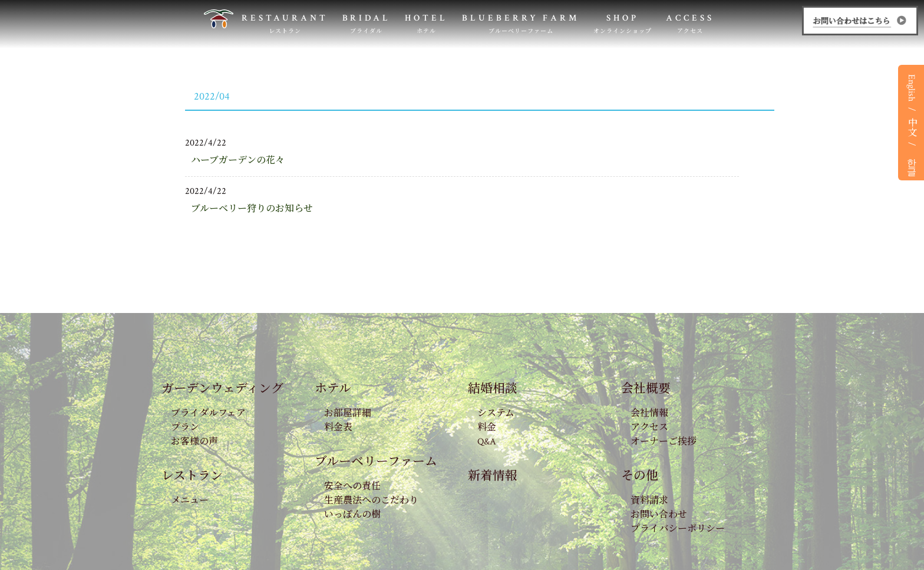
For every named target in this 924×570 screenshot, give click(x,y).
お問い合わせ (659, 515)
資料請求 (649, 501)
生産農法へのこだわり (371, 501)
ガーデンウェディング (222, 389)
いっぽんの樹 (352, 515)
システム (496, 414)
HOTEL (426, 24)
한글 (911, 162)
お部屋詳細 (348, 414)
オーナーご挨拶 (664, 442)
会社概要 (646, 389)
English (911, 88)
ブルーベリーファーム (376, 462)
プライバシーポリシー (678, 529)
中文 (911, 127)
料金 (487, 428)
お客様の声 (194, 442)
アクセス (649, 428)
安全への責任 (352, 487)
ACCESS (690, 24)
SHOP (623, 24)
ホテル (333, 389)
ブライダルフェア (208, 414)
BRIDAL (367, 24)
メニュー (190, 501)
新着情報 (493, 476)
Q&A (487, 442)
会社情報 (649, 414)
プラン (185, 428)
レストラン (192, 476)
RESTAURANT (285, 24)
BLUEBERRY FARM (521, 24)
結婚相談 (493, 389)
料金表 (338, 428)
